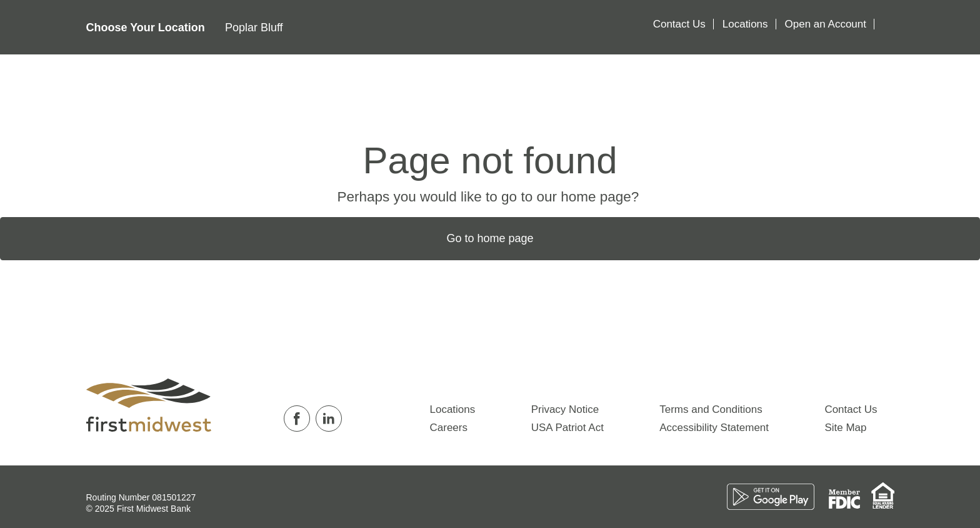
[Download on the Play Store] (777, 496)
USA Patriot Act (567, 428)
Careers (449, 428)
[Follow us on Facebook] (300, 419)
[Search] (886, 27)
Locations (745, 24)
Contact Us (679, 24)
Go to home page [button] (490, 238)
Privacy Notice (565, 409)
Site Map (845, 428)
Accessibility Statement (714, 428)
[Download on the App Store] (724, 496)
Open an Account (826, 24)
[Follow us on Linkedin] (332, 419)
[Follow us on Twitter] (350, 419)
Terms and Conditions (711, 409)
